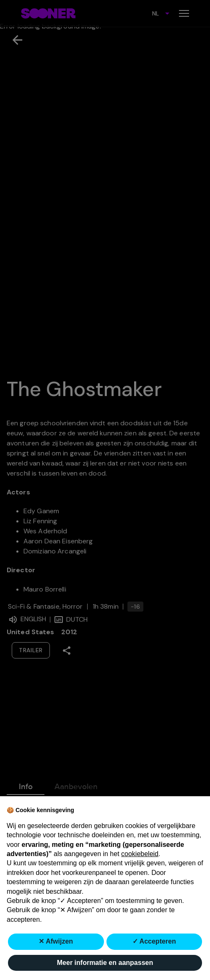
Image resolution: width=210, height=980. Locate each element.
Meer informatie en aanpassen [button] (105, 963)
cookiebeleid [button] (140, 854)
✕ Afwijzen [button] (56, 941)
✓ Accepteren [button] (154, 941)
